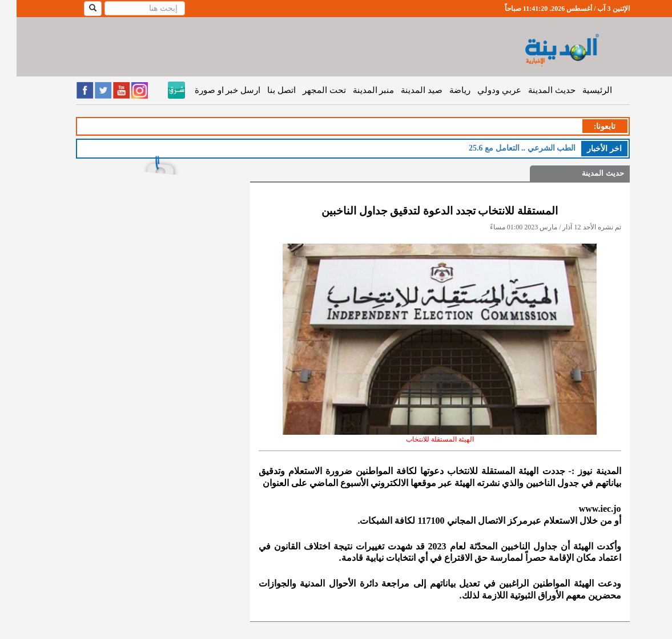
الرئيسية (581, 90)
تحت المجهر (308, 90)
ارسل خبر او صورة (211, 90)
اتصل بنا (265, 90)
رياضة (443, 90)
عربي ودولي (483, 90)
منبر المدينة (357, 90)
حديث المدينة (535, 90)
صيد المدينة (405, 90)
